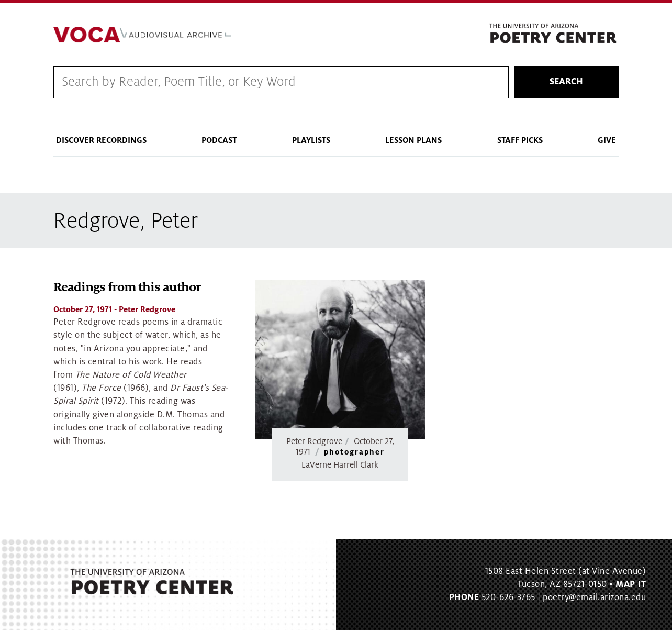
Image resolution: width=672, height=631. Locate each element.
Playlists (311, 140)
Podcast (219, 140)
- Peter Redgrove (114, 310)
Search (566, 82)
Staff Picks (520, 140)
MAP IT (631, 585)
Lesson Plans (413, 140)
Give (607, 140)
